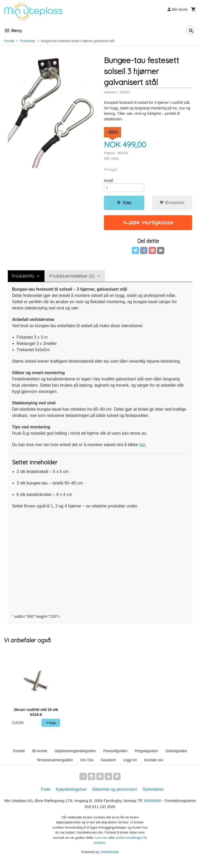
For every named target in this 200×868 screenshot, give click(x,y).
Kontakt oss (154, 764)
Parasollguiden (115, 755)
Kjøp (124, 205)
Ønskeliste (172, 205)
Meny (13, 31)
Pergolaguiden (146, 755)
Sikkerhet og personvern (115, 794)
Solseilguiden (176, 755)
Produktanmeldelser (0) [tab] (72, 279)
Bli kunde (40, 755)
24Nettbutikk (109, 857)
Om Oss (87, 764)
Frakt (46, 794)
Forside (9, 41)
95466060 (174, 806)
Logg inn (130, 764)
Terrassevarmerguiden (55, 764)
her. (143, 448)
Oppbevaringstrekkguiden (75, 755)
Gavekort (108, 764)
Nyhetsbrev (153, 794)
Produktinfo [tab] (23, 279)
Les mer (102, 843)
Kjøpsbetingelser (71, 794)
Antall (108, 181)
